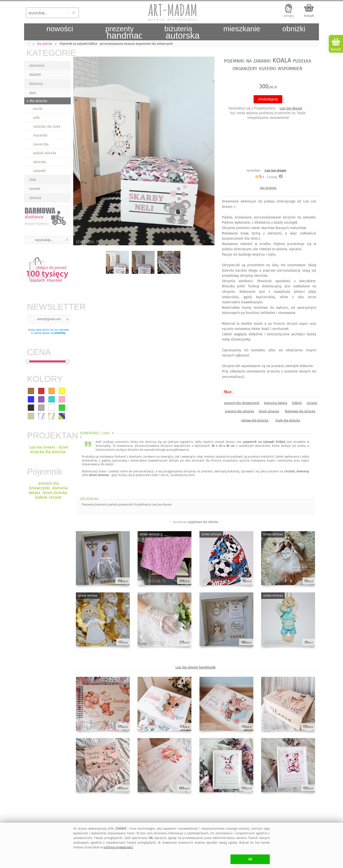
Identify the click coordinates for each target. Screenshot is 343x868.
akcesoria (37, 66)
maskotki (40, 135)
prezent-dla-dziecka (239, 411)
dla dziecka (268, 188)
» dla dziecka (37, 101)
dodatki (35, 75)
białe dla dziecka (288, 420)
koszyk (309, 16)
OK (250, 859)
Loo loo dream (291, 108)
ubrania (35, 198)
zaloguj (289, 16)
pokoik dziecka (45, 153)
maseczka (41, 144)
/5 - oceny (266, 177)
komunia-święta (276, 403)
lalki (36, 118)
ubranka (40, 162)
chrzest (312, 403)
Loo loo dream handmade (196, 667)
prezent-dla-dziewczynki (242, 403)
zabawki (39, 171)
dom (33, 93)
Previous (80, 152)
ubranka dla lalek (47, 127)
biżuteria (36, 84)
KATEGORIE (49, 53)
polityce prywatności (118, 847)
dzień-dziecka (269, 411)
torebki (35, 189)
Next (207, 152)
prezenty (60, 333)
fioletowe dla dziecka (300, 411)
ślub (33, 180)
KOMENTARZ (97, 433)
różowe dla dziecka (255, 420)
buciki (38, 109)
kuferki (297, 403)
